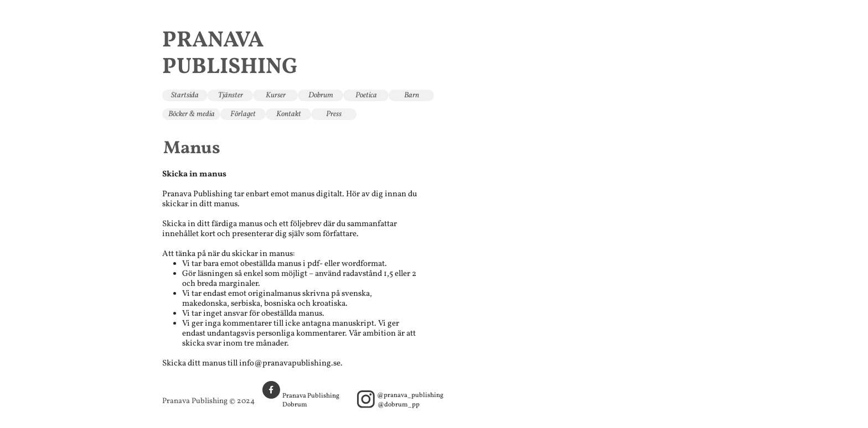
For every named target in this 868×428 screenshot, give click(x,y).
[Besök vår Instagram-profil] (366, 399)
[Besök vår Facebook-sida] (271, 390)
